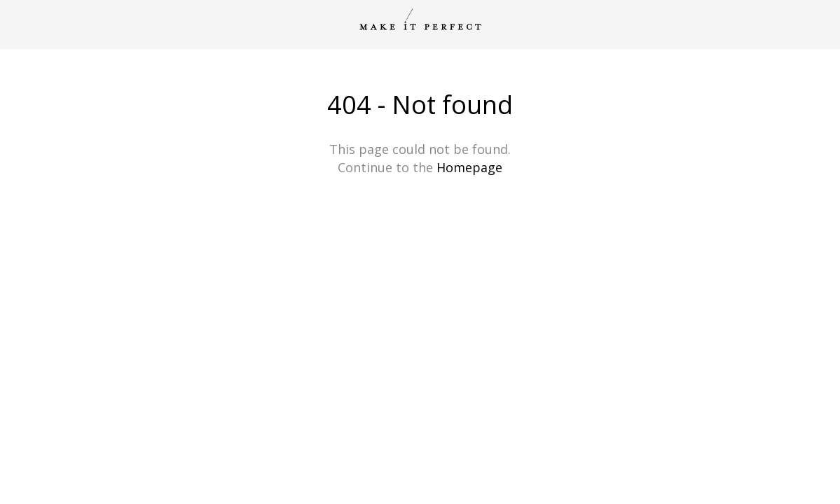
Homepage (469, 167)
